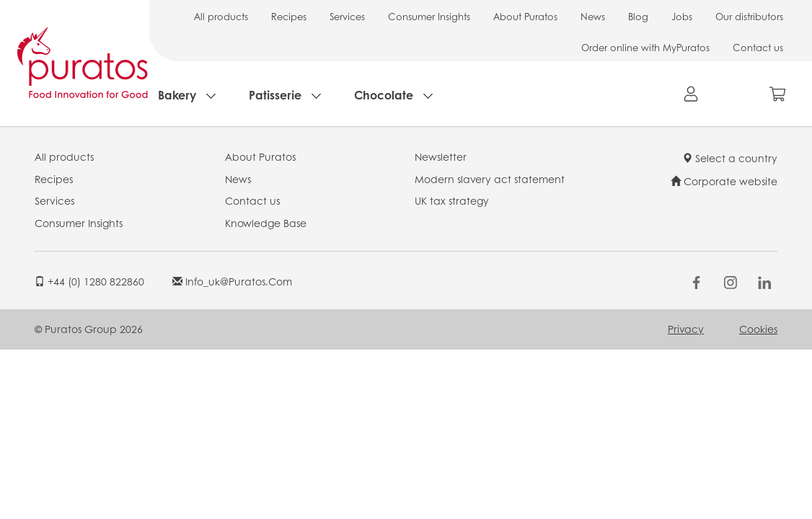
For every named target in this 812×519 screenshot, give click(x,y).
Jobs (682, 16)
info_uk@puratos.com (232, 281)
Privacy (686, 329)
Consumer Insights (429, 16)
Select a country (730, 158)
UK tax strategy (452, 200)
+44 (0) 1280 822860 (89, 281)
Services (347, 16)
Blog (638, 16)
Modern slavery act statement (490, 179)
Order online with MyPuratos (645, 47)
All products (221, 16)
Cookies (758, 329)
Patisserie (275, 95)
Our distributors (749, 16)
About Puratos (525, 16)
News (593, 16)
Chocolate (384, 95)
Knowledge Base (266, 223)
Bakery (177, 95)
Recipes (289, 16)
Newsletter (441, 156)
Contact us (758, 47)
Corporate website (724, 181)
